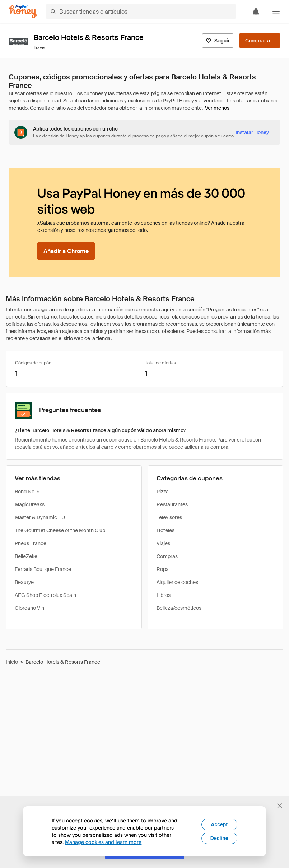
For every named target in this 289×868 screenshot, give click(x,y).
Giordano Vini (30, 608)
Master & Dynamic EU (40, 517)
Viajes (163, 543)
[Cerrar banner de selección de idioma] (280, 806)
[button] (276, 12)
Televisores (169, 517)
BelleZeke (26, 556)
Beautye (24, 582)
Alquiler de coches (177, 582)
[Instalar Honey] (252, 132)
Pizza (163, 492)
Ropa (163, 569)
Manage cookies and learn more (103, 842)
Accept (219, 824)
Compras (167, 556)
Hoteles (166, 530)
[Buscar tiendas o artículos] (141, 12)
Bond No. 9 (27, 492)
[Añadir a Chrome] (66, 251)
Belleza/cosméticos (179, 608)
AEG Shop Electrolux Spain (45, 595)
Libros (164, 595)
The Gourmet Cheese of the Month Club (60, 530)
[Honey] (23, 12)
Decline (219, 838)
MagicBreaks (30, 504)
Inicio (12, 662)
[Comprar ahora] (260, 41)
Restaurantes (172, 504)
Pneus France (31, 543)
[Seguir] (218, 41)
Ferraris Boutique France (43, 569)
